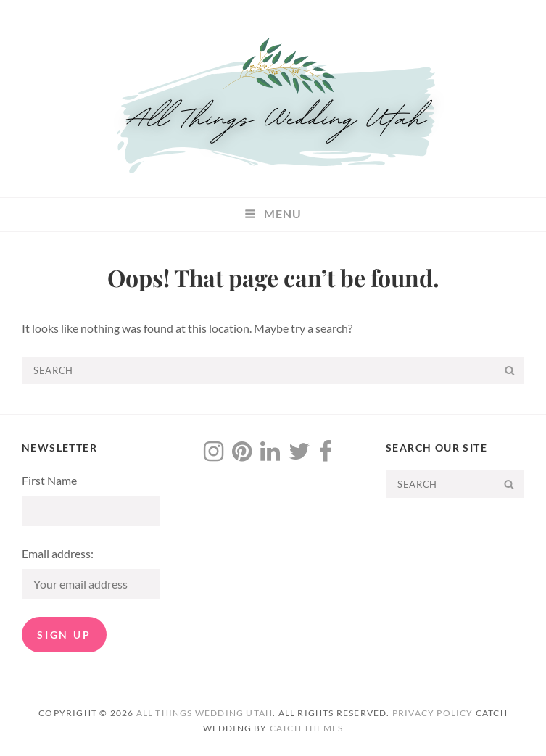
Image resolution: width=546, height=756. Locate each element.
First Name (49, 480)
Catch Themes (306, 728)
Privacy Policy (433, 713)
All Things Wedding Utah (205, 713)
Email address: (58, 553)
